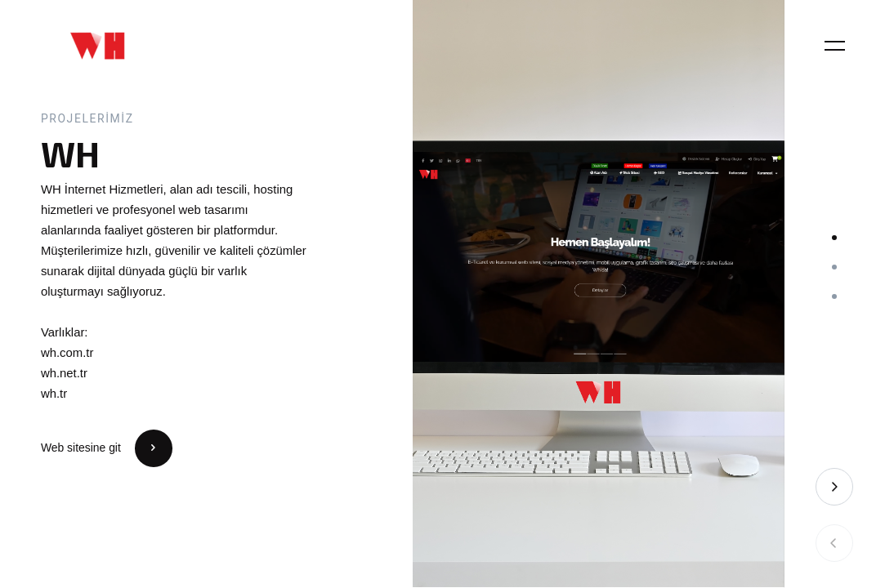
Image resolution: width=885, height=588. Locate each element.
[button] (834, 238)
